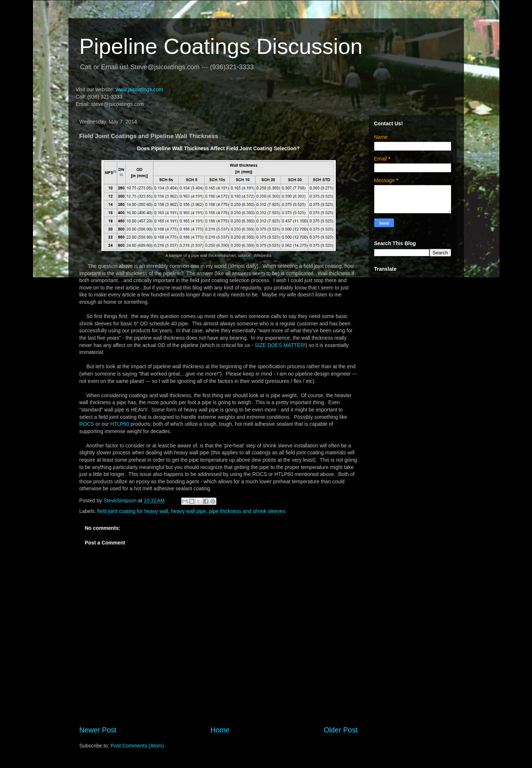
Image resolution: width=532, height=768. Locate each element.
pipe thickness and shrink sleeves (247, 511)
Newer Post (98, 730)
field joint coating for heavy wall (133, 511)
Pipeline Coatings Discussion (221, 46)
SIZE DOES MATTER (280, 345)
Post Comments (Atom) (137, 746)
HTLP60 (120, 424)
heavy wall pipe (189, 511)
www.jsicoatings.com (139, 89)
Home (220, 730)
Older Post (341, 730)
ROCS (87, 424)
